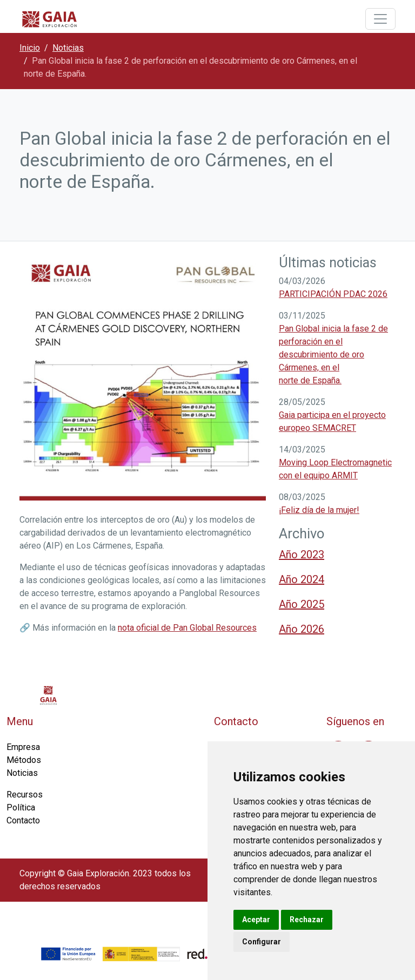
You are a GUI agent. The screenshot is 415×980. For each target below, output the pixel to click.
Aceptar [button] (256, 920)
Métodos (24, 760)
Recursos (25, 795)
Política (21, 807)
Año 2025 (302, 604)
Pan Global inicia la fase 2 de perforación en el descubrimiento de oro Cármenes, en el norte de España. (333, 354)
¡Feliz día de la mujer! (319, 510)
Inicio (30, 48)
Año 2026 (302, 629)
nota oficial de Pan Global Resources (187, 628)
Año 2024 (302, 579)
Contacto (23, 820)
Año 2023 (302, 555)
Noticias (68, 48)
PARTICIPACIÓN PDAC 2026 (333, 294)
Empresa (23, 747)
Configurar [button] (262, 942)
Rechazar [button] (307, 920)
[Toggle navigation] (380, 19)
